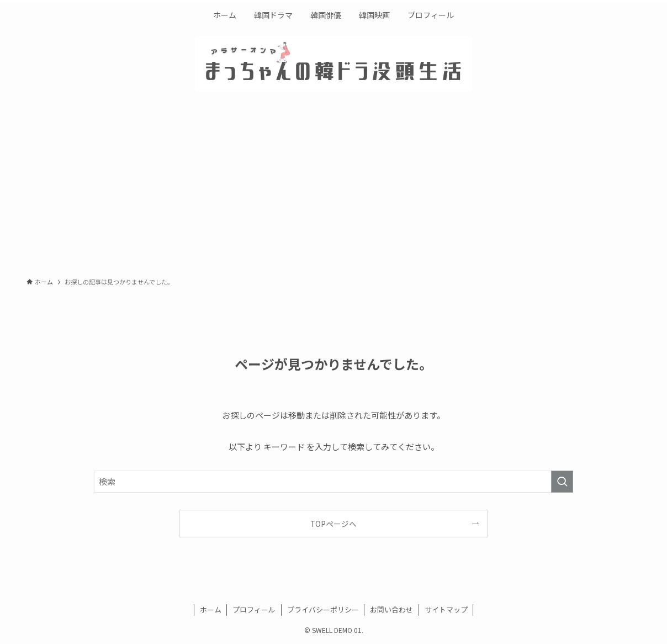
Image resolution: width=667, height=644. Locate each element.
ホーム (211, 609)
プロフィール (254, 609)
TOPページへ (333, 524)
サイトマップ (446, 609)
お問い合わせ (391, 609)
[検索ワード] (333, 482)
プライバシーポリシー (323, 609)
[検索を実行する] (562, 482)
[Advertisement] (333, 188)
